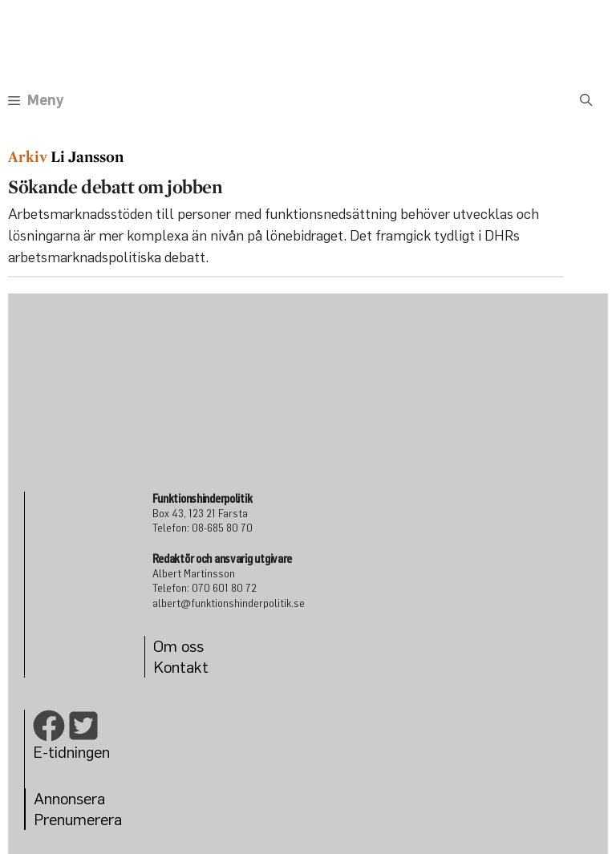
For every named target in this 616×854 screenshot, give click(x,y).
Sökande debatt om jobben (115, 186)
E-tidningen (71, 752)
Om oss (178, 646)
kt (201, 667)
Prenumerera (78, 819)
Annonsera (69, 798)
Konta (174, 667)
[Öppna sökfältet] (586, 100)
